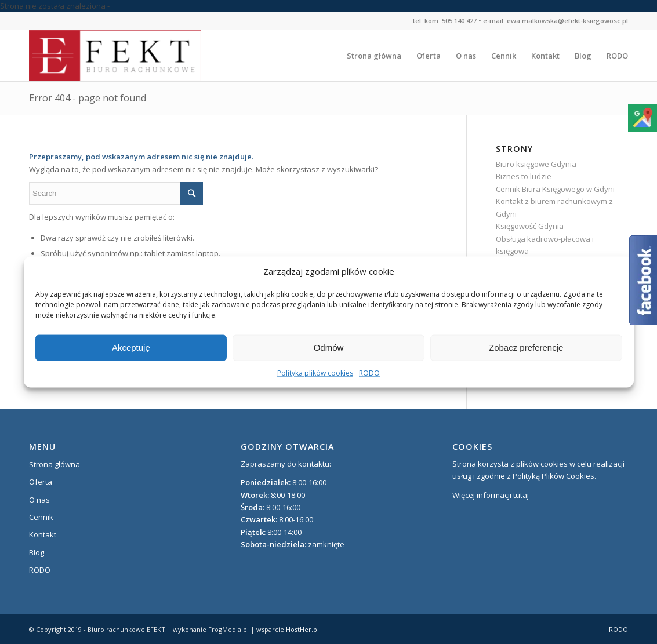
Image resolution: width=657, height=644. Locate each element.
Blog (37, 552)
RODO (369, 373)
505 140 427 (459, 21)
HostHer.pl (302, 629)
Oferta (41, 482)
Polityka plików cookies (315, 373)
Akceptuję (131, 348)
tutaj (521, 495)
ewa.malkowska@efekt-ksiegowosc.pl (567, 21)
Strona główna (55, 464)
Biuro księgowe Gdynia (536, 164)
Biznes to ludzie (524, 176)
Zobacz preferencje (526, 348)
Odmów (329, 348)
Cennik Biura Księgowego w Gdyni (555, 189)
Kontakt (43, 534)
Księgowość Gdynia (530, 226)
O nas (39, 500)
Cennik (41, 517)
